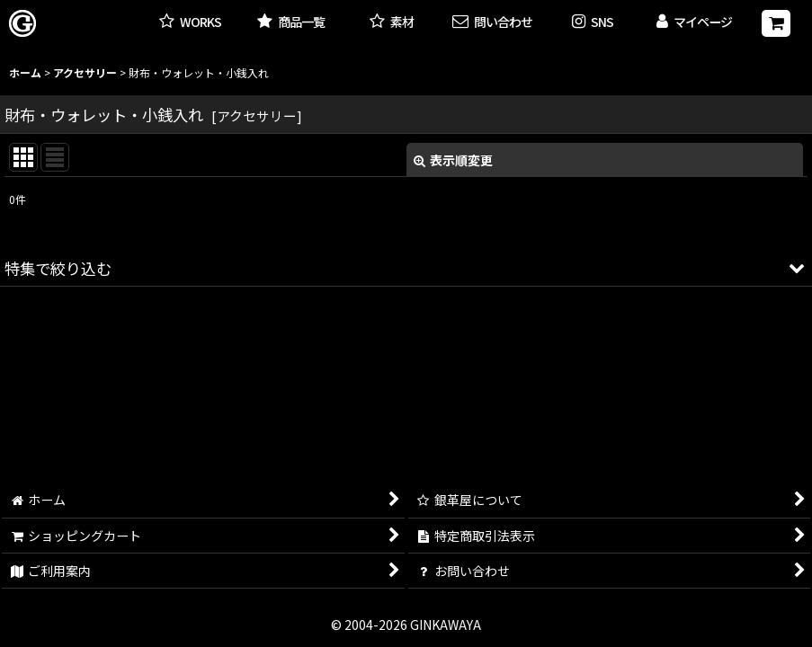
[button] (593, 23)
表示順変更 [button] (453, 160)
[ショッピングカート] (776, 23)
